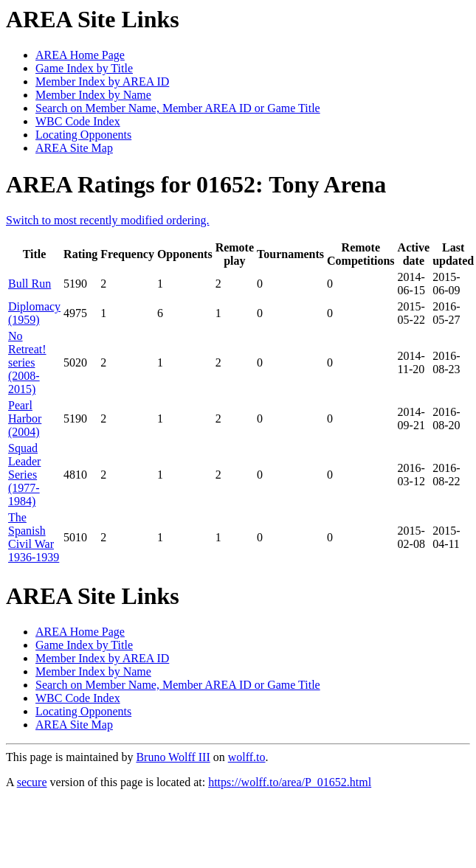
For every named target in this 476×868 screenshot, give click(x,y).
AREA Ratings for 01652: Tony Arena (196, 184)
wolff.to (247, 757)
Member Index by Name (93, 95)
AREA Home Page (80, 55)
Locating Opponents (83, 135)
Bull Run (30, 284)
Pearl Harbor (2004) (25, 419)
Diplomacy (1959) (34, 313)
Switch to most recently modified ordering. (108, 220)
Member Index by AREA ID (102, 81)
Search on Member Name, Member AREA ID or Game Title (178, 108)
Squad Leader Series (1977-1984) (24, 475)
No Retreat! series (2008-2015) (27, 362)
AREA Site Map (74, 148)
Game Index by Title (84, 68)
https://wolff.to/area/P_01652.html (290, 782)
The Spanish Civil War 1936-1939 (34, 537)
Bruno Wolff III (173, 757)
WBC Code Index (78, 121)
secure (32, 782)
